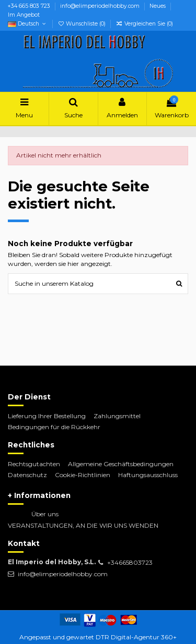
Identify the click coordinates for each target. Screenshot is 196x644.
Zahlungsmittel (117, 416)
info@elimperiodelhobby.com (101, 6)
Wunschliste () (82, 24)
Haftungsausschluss (148, 475)
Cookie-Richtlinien (83, 475)
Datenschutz (27, 475)
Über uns (45, 514)
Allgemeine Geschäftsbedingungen (121, 464)
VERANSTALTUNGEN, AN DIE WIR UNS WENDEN (83, 525)
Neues (158, 6)
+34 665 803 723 (30, 6)
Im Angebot (24, 15)
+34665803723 (130, 562)
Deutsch (28, 24)
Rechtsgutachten (34, 464)
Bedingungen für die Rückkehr (54, 427)
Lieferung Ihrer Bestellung (47, 416)
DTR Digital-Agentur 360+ (136, 637)
